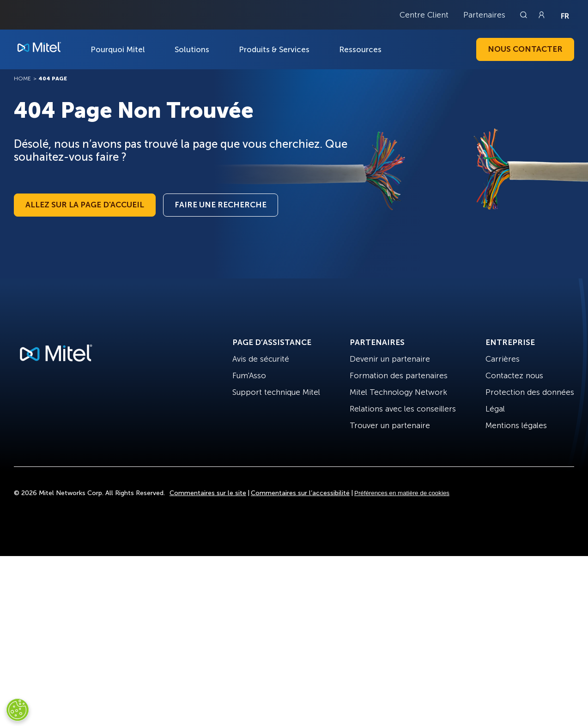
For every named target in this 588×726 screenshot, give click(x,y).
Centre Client (424, 15)
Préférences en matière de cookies (402, 493)
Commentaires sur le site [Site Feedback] (208, 493)
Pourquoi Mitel (118, 49)
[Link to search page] (525, 15)
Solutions (192, 49)
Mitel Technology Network (398, 392)
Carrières (503, 359)
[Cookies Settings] (18, 710)
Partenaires (484, 15)
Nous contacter (525, 49)
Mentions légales (516, 425)
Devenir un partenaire (390, 359)
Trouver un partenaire (390, 425)
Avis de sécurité (261, 359)
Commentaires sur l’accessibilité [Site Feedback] (300, 493)
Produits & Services (274, 49)
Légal (495, 409)
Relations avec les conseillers (403, 409)
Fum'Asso (249, 375)
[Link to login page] (541, 15)
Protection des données (530, 392)
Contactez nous (514, 375)
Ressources (360, 49)
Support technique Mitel (276, 392)
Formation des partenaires (399, 375)
